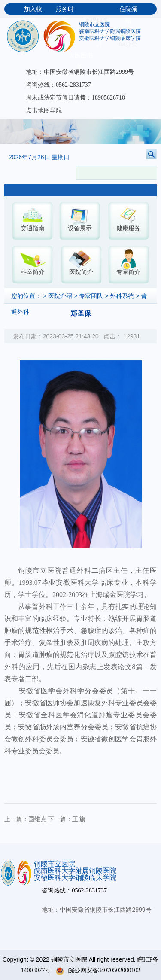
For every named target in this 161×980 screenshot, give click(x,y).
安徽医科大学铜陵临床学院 (110, 38)
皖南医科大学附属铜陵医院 (110, 31)
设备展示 (80, 228)
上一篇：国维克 (25, 819)
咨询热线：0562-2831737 (58, 85)
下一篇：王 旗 (67, 819)
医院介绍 (60, 296)
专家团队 (91, 296)
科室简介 (33, 272)
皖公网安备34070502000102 (98, 970)
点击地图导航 (44, 111)
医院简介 (81, 272)
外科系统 (122, 296)
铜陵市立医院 (94, 24)
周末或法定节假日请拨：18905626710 (75, 98)
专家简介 (128, 272)
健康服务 (128, 228)
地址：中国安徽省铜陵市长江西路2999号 (80, 72)
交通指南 (33, 228)
